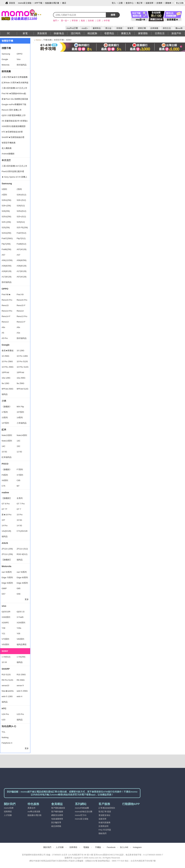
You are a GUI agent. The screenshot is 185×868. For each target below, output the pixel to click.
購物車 (168, 3)
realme (5, 492)
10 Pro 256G (7, 361)
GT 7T (4, 509)
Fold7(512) (21, 233)
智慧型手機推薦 (9, 143)
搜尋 (113, 15)
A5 (3, 333)
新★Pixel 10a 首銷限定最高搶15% (15, 100)
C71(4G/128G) (22, 532)
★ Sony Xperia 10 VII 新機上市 (14, 178)
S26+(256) (6, 206)
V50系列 (5, 644)
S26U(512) (21, 195)
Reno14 (20, 311)
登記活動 (180, 3)
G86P (4, 588)
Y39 (3, 628)
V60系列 (20, 639)
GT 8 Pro (6, 504)
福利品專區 (22, 644)
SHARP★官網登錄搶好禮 (13, 137)
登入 (114, 3)
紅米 (4, 430)
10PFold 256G (5, 373)
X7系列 (20, 475)
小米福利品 (22, 423)
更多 (27, 599)
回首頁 (12, 3)
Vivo (19, 59)
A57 (3, 255)
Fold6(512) (21, 244)
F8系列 (5, 475)
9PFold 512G (23, 389)
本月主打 (6, 160)
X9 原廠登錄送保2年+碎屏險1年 (15, 122)
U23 (3, 720)
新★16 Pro (7, 515)
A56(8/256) (22, 260)
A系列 (4, 195)
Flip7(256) (6, 244)
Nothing (5, 737)
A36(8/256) (7, 266)
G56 (19, 594)
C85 (18, 480)
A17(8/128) (7, 277)
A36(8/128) (22, 266)
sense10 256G (5, 686)
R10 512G (6, 675)
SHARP (6, 669)
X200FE (5, 623)
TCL (4, 732)
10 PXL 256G (8, 367)
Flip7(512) (21, 238)
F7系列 (20, 469)
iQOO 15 (21, 612)
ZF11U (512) (22, 549)
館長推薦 (6, 71)
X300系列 (6, 617)
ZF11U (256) (7, 554)
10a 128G (6, 378)
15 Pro (20, 515)
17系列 (5, 412)
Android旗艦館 (8, 154)
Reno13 (5, 322)
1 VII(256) (21, 657)
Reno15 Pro (22, 300)
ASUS (5, 543)
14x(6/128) (6, 531)
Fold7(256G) (7, 238)
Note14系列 (22, 435)
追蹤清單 (150, 3)
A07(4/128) (22, 249)
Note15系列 (7, 435)
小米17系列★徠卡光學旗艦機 (15, 77)
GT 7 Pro (21, 504)
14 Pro (5, 526)
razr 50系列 (22, 572)
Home (38, 40)
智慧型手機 (59, 40)
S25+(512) (21, 217)
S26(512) (21, 206)
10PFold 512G (20, 373)
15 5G (4, 452)
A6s (3, 327)
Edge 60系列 (22, 577)
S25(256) (6, 227)
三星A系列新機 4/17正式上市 (14, 88)
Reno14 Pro (7, 311)
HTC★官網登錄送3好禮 (12, 132)
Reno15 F (21, 305)
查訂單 (140, 3)
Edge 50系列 (7, 583)
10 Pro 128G (22, 356)
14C (3, 446)
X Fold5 (20, 617)
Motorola (6, 65)
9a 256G (20, 383)
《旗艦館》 (7, 407)
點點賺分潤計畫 (52, 3)
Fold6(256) (6, 249)
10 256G (5, 356)
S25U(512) (21, 211)
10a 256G (21, 378)
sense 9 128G (20, 686)
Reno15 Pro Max (7, 301)
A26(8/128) (7, 271)
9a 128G (5, 383)
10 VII (4, 662)
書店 (64, 3)
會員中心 (130, 3)
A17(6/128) (22, 271)
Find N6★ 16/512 (6, 295)
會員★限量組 (8, 351)
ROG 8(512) (22, 554)
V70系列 (5, 639)
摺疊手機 (6, 48)
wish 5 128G (7, 696)
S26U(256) (6, 200)
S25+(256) (6, 222)
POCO (5, 464)
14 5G (19, 526)
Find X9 (20, 294)
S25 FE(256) (22, 227)
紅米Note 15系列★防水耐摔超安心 (15, 83)
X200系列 (21, 623)
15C (18, 446)
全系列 (20, 498)
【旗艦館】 (7, 498)
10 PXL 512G (23, 367)
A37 (18, 255)
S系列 (4, 189)
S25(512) (21, 222)
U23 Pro (20, 714)
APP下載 (38, 3)
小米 (4, 401)
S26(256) (6, 211)
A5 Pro (5, 338)
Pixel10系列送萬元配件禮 (13, 171)
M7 (18, 486)
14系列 (20, 418)
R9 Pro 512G (7, 680)
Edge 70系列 (7, 577)
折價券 (159, 3)
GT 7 (19, 509)
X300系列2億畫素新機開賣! (14, 126)
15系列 (5, 418)
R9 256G (21, 680)
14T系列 (5, 423)
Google (5, 59)
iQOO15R (6, 612)
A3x (18, 333)
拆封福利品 (22, 65)
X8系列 (5, 480)
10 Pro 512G (22, 361)
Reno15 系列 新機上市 (12, 110)
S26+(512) (21, 200)
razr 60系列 (7, 572)
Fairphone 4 (7, 743)
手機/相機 (47, 40)
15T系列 (20, 412)
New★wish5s (8, 691)
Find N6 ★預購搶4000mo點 (14, 93)
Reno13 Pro (22, 316)
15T (3, 520)
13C (18, 441)
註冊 (121, 3)
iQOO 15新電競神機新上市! (14, 115)
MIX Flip (20, 407)
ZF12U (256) (7, 549)
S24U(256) (6, 233)
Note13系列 (7, 441)
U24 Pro (5, 714)
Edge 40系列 (22, 583)
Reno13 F (21, 322)
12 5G (19, 452)
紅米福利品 (7, 457)
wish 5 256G (22, 691)
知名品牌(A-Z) (9, 726)
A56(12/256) (7, 260)
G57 (4, 594)
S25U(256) (6, 217)
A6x (18, 327)
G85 (19, 588)
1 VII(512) (6, 657)
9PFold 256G (8, 389)
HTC (4, 708)
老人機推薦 (7, 148)
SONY (5, 651)
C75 (3, 486)
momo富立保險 (25, 3)
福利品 (5, 394)
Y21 (3, 634)
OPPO (20, 54)
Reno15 (5, 305)
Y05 (18, 634)
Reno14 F (6, 316)
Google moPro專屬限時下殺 (14, 104)
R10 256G (21, 675)
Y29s (19, 628)
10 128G (20, 351)
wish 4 (19, 696)
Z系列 (19, 189)
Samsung (6, 54)
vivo (4, 606)
